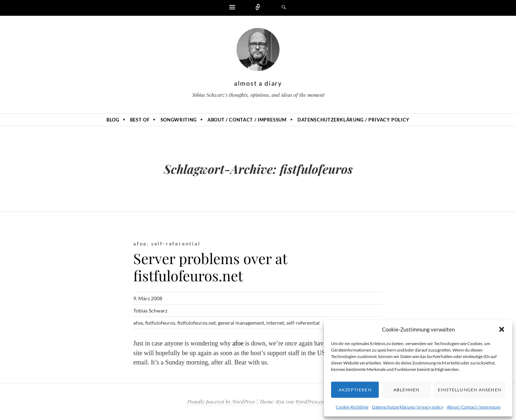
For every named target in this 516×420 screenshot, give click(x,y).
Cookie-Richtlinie (352, 407)
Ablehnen (407, 390)
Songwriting (179, 120)
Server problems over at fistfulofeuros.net (210, 267)
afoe (140, 244)
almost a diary (258, 83)
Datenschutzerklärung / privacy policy (408, 407)
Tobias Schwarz (150, 311)
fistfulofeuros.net (197, 323)
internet (275, 323)
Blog (113, 120)
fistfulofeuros (160, 323)
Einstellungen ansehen (470, 390)
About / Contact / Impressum (474, 407)
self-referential (176, 244)
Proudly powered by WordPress (221, 402)
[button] (502, 329)
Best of (140, 120)
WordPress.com (311, 402)
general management (241, 323)
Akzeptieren (355, 390)
